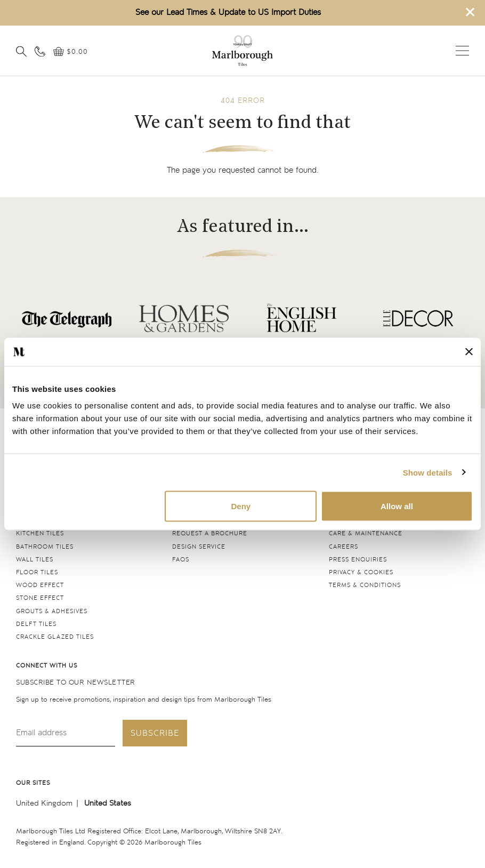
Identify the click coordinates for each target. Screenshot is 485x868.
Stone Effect (40, 598)
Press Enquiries (358, 560)
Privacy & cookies (361, 572)
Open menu (462, 51)
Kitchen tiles (40, 533)
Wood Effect (40, 585)
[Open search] (21, 51)
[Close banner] (469, 352)
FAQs (181, 560)
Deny (241, 506)
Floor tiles (37, 572)
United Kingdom (44, 803)
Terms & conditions (365, 585)
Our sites (33, 783)
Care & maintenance (366, 533)
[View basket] (71, 52)
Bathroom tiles (45, 547)
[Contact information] (40, 51)
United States (108, 803)
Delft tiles (36, 624)
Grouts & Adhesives (52, 611)
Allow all (397, 506)
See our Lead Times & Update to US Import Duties (228, 13)
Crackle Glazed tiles (55, 637)
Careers (343, 547)
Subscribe (155, 733)
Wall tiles (35, 560)
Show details (428, 472)
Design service (199, 547)
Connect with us (47, 666)
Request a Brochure (210, 533)
